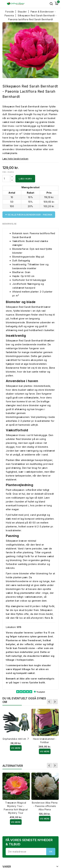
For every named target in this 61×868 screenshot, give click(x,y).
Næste (55, 702)
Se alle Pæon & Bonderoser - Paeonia (29, 215)
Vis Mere (16, 748)
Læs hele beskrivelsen (15, 159)
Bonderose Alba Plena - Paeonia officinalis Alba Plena (45, 806)
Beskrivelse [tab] (10, 224)
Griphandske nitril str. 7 (16, 739)
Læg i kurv (25, 179)
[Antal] (6, 178)
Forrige (49, 702)
